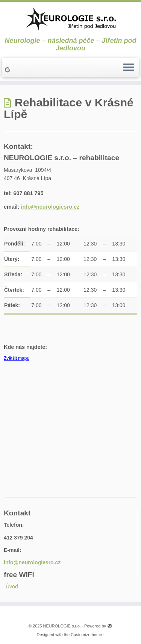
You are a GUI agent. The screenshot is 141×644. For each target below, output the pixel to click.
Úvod (12, 586)
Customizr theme (86, 635)
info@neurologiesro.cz (50, 207)
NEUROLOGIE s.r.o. (62, 626)
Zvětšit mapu (17, 358)
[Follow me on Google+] (8, 70)
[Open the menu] (129, 68)
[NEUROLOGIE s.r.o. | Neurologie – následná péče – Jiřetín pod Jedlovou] (70, 19)
